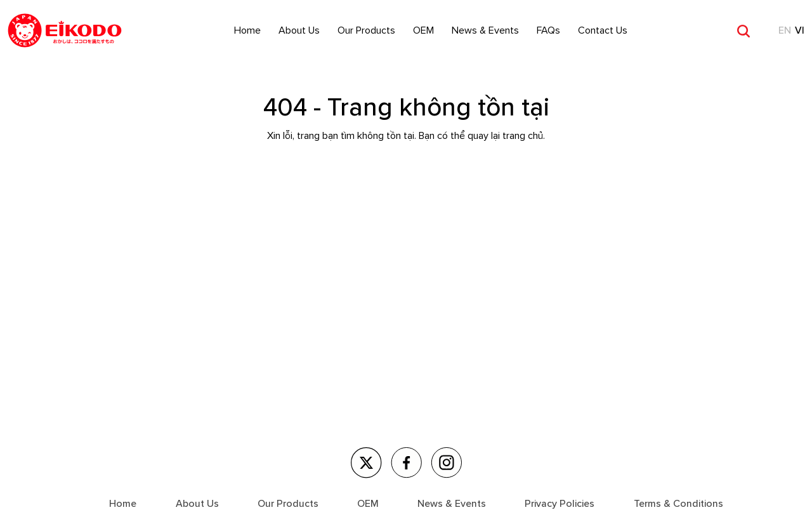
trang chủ (523, 136)
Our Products (366, 30)
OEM (423, 30)
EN (785, 30)
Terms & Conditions (678, 504)
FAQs (548, 30)
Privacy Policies (560, 504)
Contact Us (603, 30)
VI (800, 30)
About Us (299, 30)
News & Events (485, 30)
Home (247, 30)
